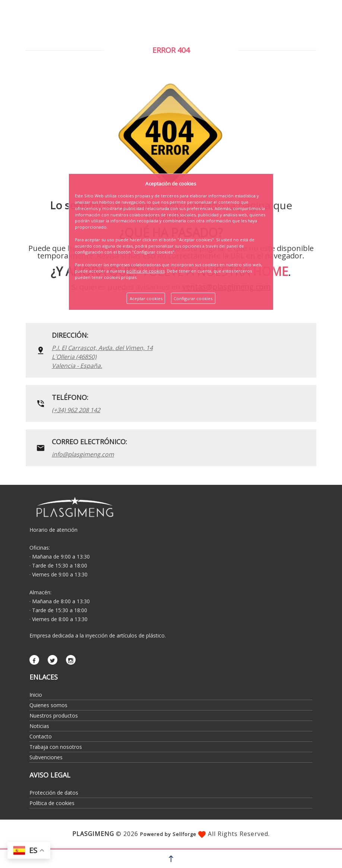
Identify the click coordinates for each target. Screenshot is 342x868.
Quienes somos (48, 705)
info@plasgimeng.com (83, 454)
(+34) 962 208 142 (76, 410)
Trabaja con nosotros (56, 747)
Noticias (39, 726)
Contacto (41, 736)
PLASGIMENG (93, 834)
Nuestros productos (54, 716)
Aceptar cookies (146, 298)
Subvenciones (46, 757)
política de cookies (145, 271)
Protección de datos (54, 793)
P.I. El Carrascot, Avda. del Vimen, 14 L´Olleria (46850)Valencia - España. (102, 357)
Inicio (36, 695)
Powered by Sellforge (168, 834)
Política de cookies (52, 803)
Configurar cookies (193, 298)
